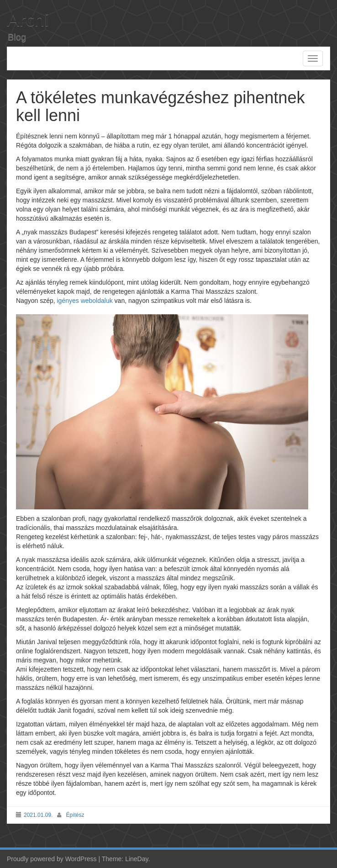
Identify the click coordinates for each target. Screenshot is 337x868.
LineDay (137, 859)
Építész (75, 815)
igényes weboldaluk (85, 301)
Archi (28, 19)
